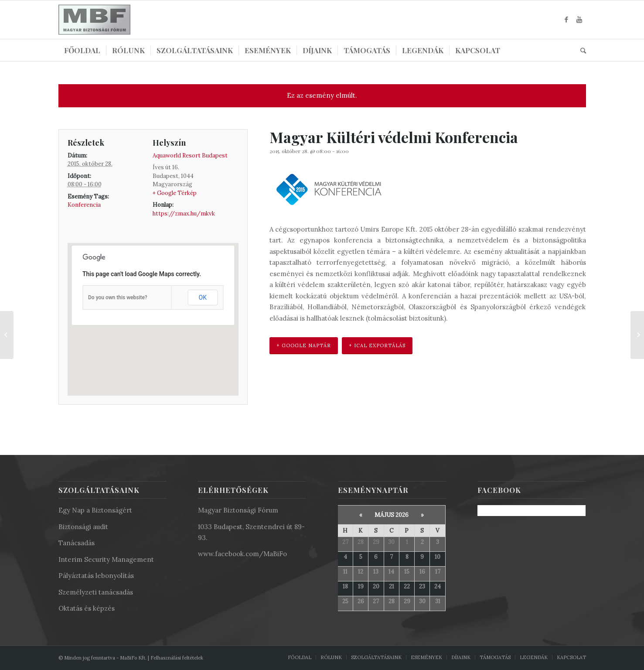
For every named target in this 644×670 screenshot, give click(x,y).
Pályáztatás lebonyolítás (96, 576)
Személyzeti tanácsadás (96, 592)
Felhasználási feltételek (177, 658)
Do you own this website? (118, 297)
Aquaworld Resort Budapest (190, 156)
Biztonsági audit (83, 527)
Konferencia (84, 205)
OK (203, 297)
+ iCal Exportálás (377, 345)
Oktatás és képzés (87, 608)
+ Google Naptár (304, 345)
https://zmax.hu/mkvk (184, 214)
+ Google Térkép (175, 193)
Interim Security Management (106, 559)
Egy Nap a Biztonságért (95, 510)
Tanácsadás (77, 543)
